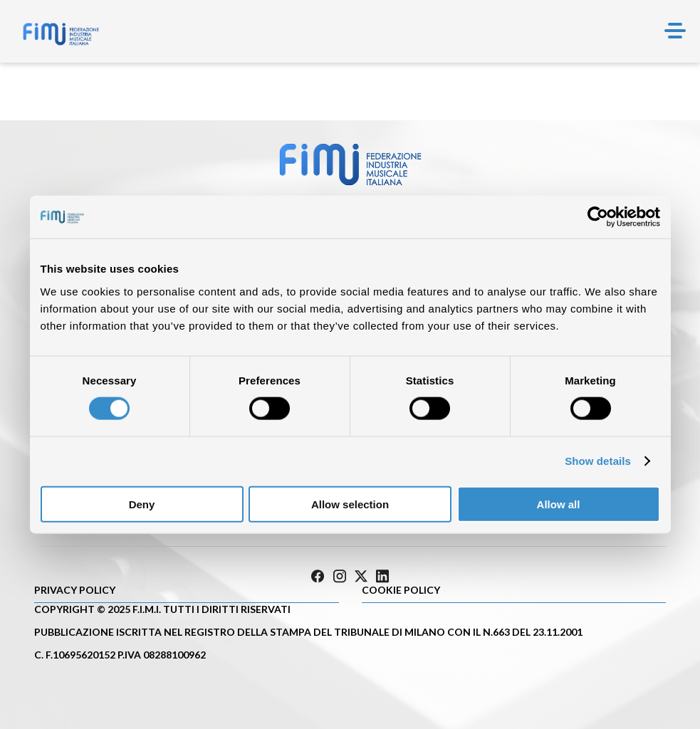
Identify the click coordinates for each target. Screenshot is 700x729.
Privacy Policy (75, 590)
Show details (598, 461)
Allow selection (350, 504)
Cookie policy (401, 590)
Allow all (559, 504)
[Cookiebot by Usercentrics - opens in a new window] (598, 217)
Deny (142, 504)
